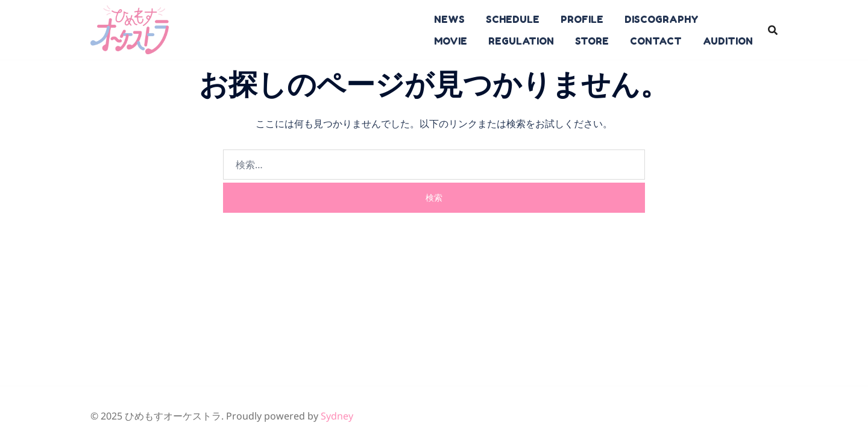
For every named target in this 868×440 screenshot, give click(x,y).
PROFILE (582, 19)
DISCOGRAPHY (662, 19)
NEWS (449, 19)
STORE (592, 41)
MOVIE (451, 41)
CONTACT (656, 41)
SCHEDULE (513, 19)
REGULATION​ (521, 41)
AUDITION (728, 41)
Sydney (337, 416)
